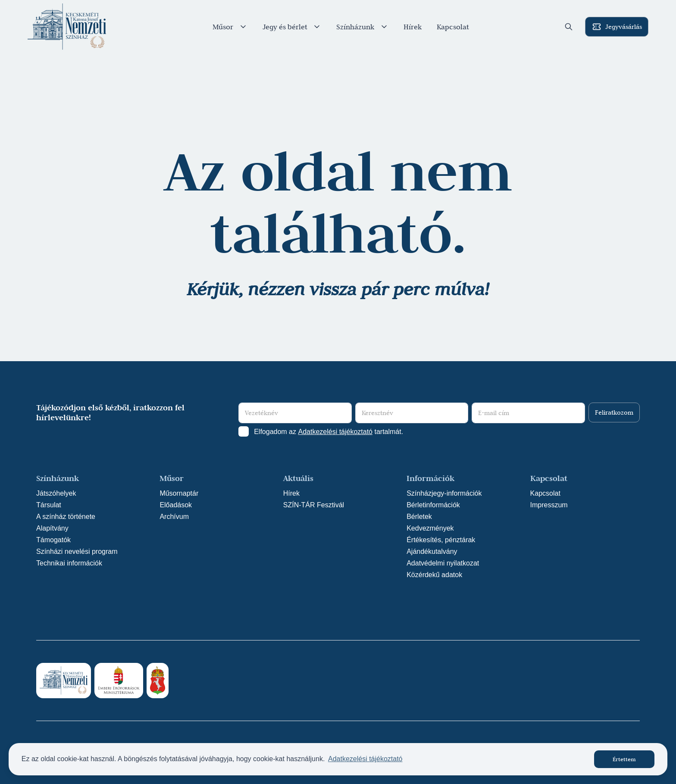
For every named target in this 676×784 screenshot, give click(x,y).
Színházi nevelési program (77, 551)
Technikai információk (69, 563)
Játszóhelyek (56, 493)
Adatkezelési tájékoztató (335, 432)
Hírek (413, 27)
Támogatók (53, 540)
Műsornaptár (179, 493)
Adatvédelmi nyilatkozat (443, 563)
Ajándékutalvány (432, 551)
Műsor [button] (230, 27)
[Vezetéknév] (295, 413)
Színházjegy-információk (444, 493)
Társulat (49, 505)
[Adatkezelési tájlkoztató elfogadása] (244, 431)
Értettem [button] (624, 759)
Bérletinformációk (433, 505)
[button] (569, 27)
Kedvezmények (430, 528)
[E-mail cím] (528, 413)
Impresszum (549, 505)
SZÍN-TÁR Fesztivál (314, 505)
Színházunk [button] (362, 27)
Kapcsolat (453, 27)
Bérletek (419, 517)
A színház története (66, 517)
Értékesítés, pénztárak (441, 540)
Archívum (174, 517)
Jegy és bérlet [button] (292, 27)
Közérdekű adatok (434, 575)
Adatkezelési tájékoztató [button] (365, 759)
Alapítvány (52, 528)
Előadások (176, 505)
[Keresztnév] (412, 413)
